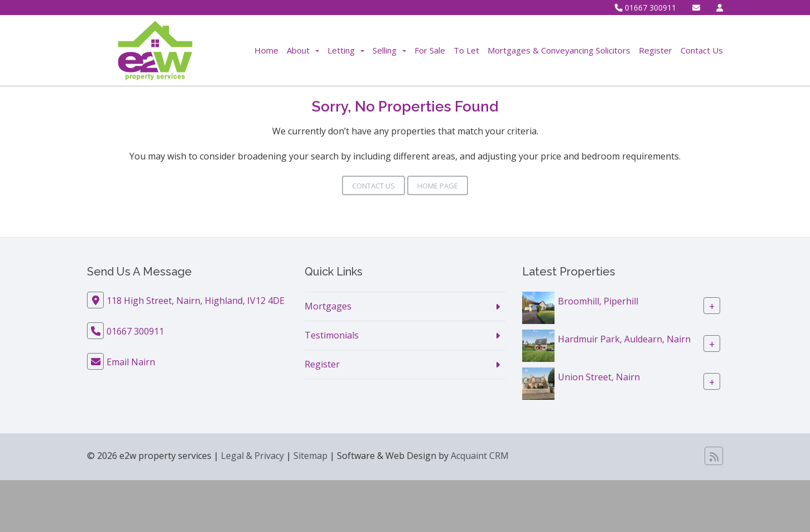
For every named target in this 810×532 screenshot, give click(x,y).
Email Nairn (131, 362)
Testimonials (332, 335)
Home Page (438, 186)
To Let (466, 50)
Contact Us (702, 50)
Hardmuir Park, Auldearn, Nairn (624, 339)
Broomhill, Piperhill (598, 301)
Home (266, 50)
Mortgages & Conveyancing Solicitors (559, 50)
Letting (346, 50)
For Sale (430, 50)
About (303, 50)
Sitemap (310, 456)
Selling (389, 50)
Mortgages (328, 306)
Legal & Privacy (252, 456)
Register (655, 50)
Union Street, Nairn (599, 377)
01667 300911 (645, 8)
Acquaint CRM (480, 456)
